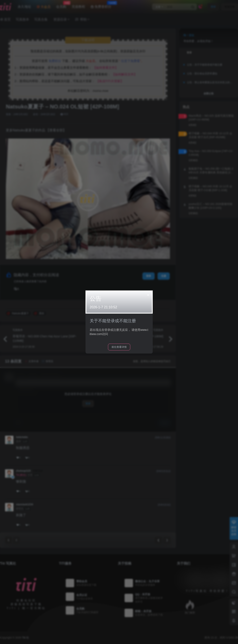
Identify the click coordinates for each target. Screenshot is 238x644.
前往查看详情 (119, 347)
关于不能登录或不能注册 (113, 321)
